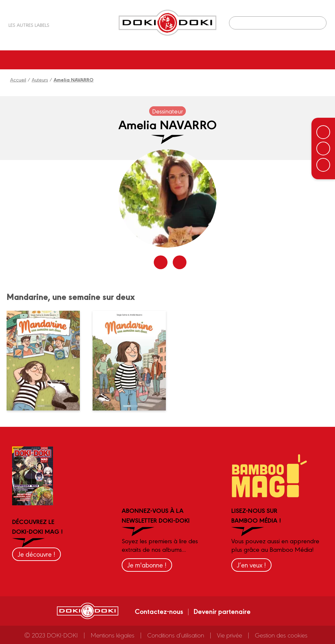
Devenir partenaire (222, 611)
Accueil (18, 79)
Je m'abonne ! (147, 565)
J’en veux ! (251, 565)
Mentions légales (113, 635)
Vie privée (229, 635)
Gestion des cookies (281, 635)
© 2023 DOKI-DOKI (51, 635)
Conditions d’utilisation (176, 635)
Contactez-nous (159, 611)
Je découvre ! (36, 554)
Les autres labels (29, 25)
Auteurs (40, 79)
